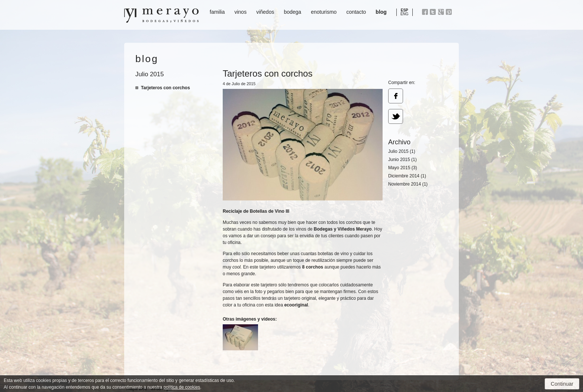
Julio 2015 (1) (402, 151)
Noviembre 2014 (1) (408, 184)
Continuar (562, 384)
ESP (405, 10)
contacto (356, 12)
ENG (405, 14)
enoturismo (324, 12)
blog (381, 12)
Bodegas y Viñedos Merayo (161, 16)
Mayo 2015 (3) (402, 168)
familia (217, 12)
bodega (292, 12)
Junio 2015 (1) (402, 160)
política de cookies (182, 387)
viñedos (265, 12)
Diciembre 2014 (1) (407, 176)
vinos (240, 12)
